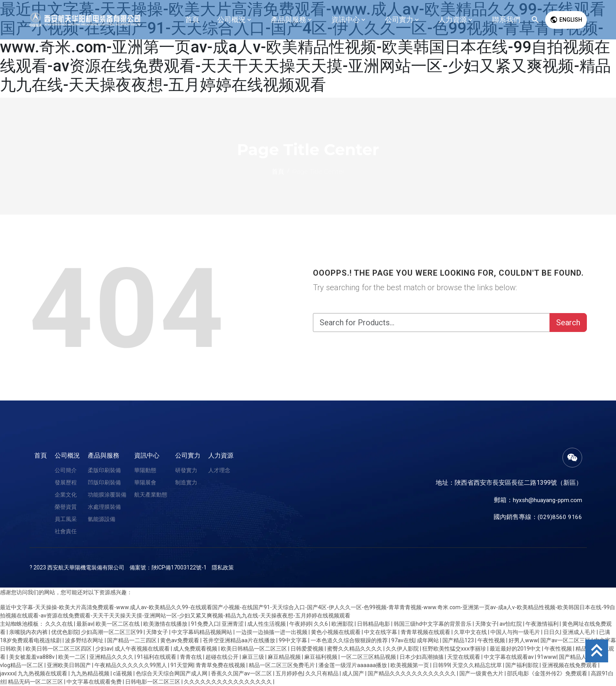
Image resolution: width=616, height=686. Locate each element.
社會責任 (66, 531)
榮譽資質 (66, 507)
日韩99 (441, 665)
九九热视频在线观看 (43, 673)
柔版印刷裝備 (104, 470)
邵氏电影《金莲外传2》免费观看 (548, 673)
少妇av (104, 649)
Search (568, 323)
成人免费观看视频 (196, 649)
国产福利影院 (523, 665)
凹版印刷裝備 (104, 482)
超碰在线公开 (223, 657)
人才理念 (219, 470)
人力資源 (221, 455)
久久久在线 (60, 624)
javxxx (8, 673)
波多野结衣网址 (85, 640)
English (566, 20)
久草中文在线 (471, 632)
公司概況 (67, 455)
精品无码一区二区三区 (36, 682)
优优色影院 (65, 632)
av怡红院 (511, 624)
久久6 (321, 624)
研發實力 (186, 470)
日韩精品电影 (374, 624)
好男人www (523, 640)
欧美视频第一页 (410, 665)
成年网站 (428, 640)
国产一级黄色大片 (482, 673)
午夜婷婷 (300, 624)
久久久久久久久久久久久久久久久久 (228, 682)
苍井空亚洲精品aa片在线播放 (240, 640)
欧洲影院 (343, 624)
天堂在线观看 (464, 657)
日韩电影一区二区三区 (153, 682)
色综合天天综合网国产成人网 (172, 673)
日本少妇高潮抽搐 (422, 657)
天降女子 (486, 624)
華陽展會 (145, 482)
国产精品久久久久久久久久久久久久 (412, 673)
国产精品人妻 (576, 657)
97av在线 (403, 640)
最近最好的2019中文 (516, 649)
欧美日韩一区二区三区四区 (59, 649)
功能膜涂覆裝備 (107, 495)
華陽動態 (145, 470)
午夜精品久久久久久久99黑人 (131, 665)
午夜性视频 (492, 640)
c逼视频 (123, 673)
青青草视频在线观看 (426, 632)
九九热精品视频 (91, 673)
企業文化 (66, 495)
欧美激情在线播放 (166, 624)
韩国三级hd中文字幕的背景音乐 (433, 624)
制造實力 (186, 482)
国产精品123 (459, 640)
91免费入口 (205, 624)
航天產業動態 (151, 495)
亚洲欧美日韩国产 (69, 665)
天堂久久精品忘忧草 (478, 665)
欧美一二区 (73, 657)
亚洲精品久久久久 (112, 657)
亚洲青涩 (233, 624)
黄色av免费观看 (180, 640)
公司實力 (188, 455)
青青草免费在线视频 (221, 665)
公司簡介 (66, 470)
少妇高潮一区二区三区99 (112, 632)
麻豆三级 (254, 657)
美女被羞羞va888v (32, 657)
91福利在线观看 (157, 657)
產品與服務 (104, 455)
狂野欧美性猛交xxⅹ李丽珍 (455, 649)
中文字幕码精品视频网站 (203, 632)
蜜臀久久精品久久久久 (355, 649)
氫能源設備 (102, 519)
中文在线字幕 (381, 632)
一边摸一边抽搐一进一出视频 (272, 632)
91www (547, 657)
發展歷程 (66, 482)
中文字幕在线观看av (509, 657)
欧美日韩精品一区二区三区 (254, 649)
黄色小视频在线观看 (336, 632)
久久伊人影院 (403, 649)
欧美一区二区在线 (118, 624)
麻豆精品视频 (285, 657)
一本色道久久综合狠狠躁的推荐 (350, 640)
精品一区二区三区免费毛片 (282, 665)
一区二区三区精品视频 (369, 657)
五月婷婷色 (289, 673)
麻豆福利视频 (321, 657)
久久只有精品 (323, 673)
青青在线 (191, 657)
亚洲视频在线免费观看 (570, 665)
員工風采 (66, 519)
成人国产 (354, 673)
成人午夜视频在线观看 (143, 649)
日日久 (552, 632)
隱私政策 (223, 567)
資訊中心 (147, 455)
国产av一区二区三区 (566, 640)
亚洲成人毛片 (580, 632)
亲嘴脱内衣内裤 (29, 632)
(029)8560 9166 (560, 517)
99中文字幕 (293, 640)
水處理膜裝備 (104, 507)
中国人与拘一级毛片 (516, 632)
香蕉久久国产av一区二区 (242, 673)
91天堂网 (182, 665)
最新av (85, 624)
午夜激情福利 (543, 624)
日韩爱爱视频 (308, 649)
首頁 (41, 455)
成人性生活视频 (267, 624)
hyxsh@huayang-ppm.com (546, 500)
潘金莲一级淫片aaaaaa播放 (353, 665)
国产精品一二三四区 (132, 640)
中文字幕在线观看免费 (95, 682)
